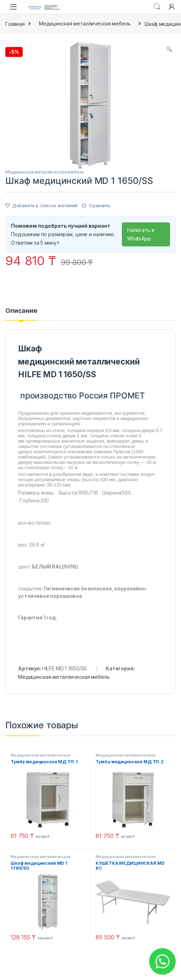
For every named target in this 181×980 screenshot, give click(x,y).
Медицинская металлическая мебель (85, 24)
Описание (21, 311)
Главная (15, 24)
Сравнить (100, 205)
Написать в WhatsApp (141, 234)
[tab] (21, 314)
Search (157, 7)
